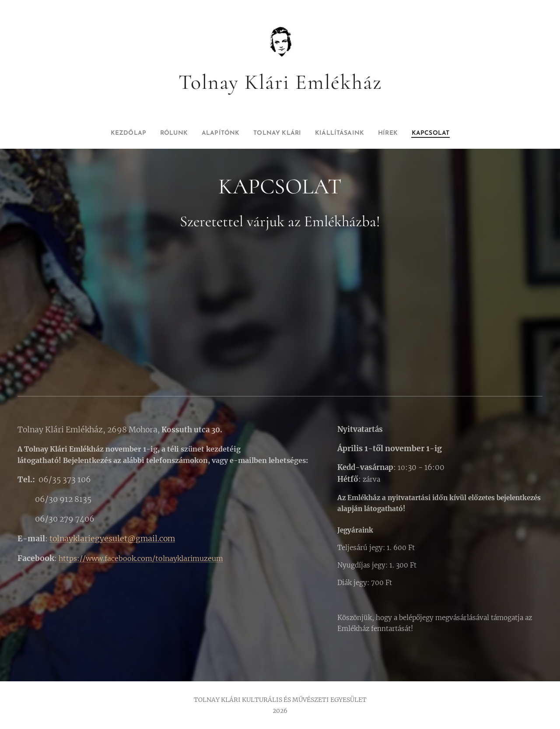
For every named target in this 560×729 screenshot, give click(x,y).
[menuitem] (110, 133)
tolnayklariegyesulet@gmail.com (112, 539)
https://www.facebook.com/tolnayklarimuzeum (141, 558)
